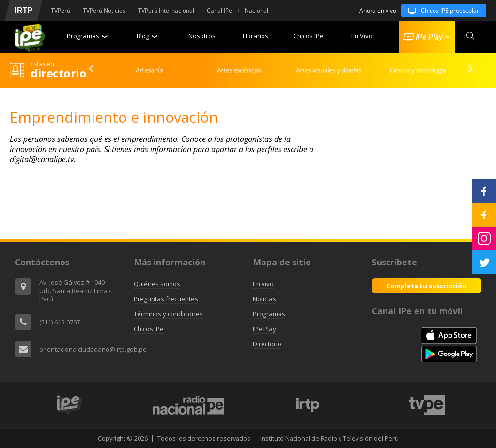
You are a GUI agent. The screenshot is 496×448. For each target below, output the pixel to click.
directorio (58, 73)
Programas (87, 36)
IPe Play (264, 329)
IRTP (23, 10)
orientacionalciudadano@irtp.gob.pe (93, 349)
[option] (147, 70)
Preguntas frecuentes (166, 299)
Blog (147, 36)
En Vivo (362, 36)
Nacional (256, 10)
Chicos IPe (309, 36)
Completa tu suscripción (426, 286)
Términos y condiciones (168, 314)
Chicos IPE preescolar (440, 11)
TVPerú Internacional (166, 10)
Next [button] (467, 69)
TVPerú (61, 10)
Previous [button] (88, 69)
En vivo (263, 284)
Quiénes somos (157, 284)
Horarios (256, 36)
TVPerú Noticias (104, 10)
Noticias (264, 299)
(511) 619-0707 (60, 322)
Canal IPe (219, 10)
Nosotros (202, 36)
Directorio (267, 344)
